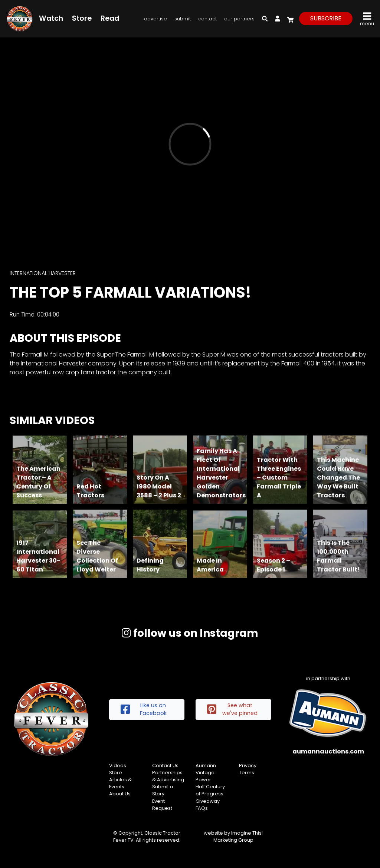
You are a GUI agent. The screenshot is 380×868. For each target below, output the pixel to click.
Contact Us (165, 766)
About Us (120, 794)
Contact (207, 19)
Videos (118, 766)
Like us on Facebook (144, 709)
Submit (183, 19)
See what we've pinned (232, 709)
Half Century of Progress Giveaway (210, 794)
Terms (247, 773)
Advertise (155, 19)
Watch (51, 18)
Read (110, 18)
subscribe (326, 18)
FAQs (202, 808)
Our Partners (239, 19)
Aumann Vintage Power (206, 773)
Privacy (248, 766)
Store (82, 18)
